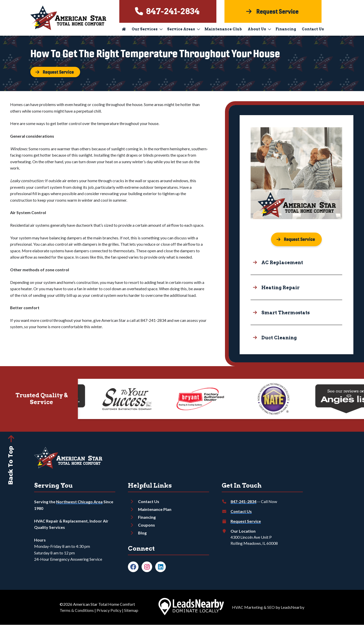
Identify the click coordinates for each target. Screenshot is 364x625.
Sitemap (131, 610)
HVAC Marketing (247, 607)
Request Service (246, 521)
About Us (259, 29)
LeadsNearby (293, 607)
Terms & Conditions (77, 610)
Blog (142, 533)
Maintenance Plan (155, 509)
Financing (286, 29)
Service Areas (184, 29)
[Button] (56, 72)
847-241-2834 (243, 502)
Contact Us (313, 29)
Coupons (146, 525)
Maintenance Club (223, 29)
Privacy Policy (109, 610)
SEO (271, 607)
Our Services (147, 29)
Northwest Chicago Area (79, 502)
